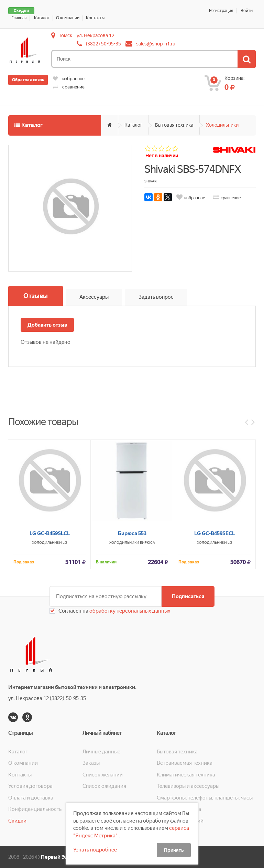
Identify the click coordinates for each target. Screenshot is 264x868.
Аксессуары (94, 297)
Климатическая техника (186, 775)
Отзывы (36, 296)
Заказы (91, 763)
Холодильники (222, 125)
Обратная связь (28, 80)
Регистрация (221, 11)
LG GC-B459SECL (214, 616)
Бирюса (147, 625)
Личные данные (101, 752)
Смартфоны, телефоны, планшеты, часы (205, 798)
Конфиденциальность (35, 809)
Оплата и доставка (31, 798)
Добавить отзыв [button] (47, 325)
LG (65, 625)
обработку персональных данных (129, 611)
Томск (65, 35)
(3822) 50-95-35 (103, 44)
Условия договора (30, 786)
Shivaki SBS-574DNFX (192, 169)
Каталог (42, 18)
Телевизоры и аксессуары (188, 786)
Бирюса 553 (132, 616)
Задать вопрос (156, 297)
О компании (68, 18)
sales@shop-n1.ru (156, 44)
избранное (69, 79)
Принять (174, 850)
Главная (19, 18)
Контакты (95, 18)
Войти (247, 11)
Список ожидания (104, 786)
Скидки (21, 11)
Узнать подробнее (95, 850)
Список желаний (103, 775)
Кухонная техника (179, 809)
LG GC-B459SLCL (50, 616)
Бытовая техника (174, 125)
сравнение (69, 87)
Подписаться (188, 596)
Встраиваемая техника (185, 763)
